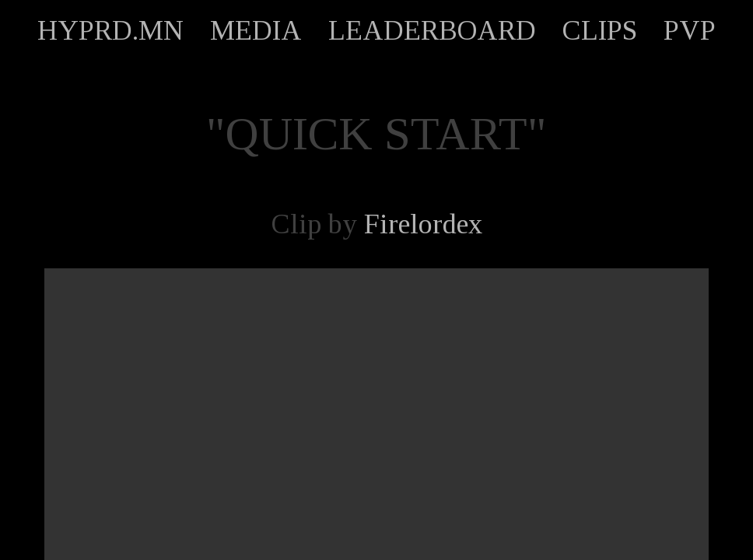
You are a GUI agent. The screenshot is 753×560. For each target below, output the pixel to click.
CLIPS (600, 30)
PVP (690, 30)
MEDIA (256, 30)
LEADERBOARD (432, 30)
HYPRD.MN (110, 30)
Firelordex (423, 224)
